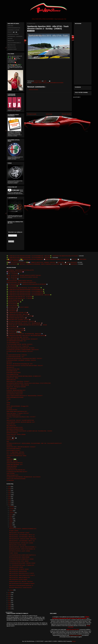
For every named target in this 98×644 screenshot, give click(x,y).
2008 (9, 607)
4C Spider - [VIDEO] (14, 531)
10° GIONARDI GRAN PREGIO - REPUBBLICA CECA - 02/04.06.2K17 (22, 339)
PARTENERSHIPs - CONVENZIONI (15, 36)
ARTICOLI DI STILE (12, 47)
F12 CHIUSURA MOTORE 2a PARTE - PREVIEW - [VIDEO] (22, 563)
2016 (9, 505)
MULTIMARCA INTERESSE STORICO (15, 429)
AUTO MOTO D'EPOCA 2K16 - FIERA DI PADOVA (18, 385)
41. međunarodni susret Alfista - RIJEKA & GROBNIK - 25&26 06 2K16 (23, 350)
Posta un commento (33, 90)
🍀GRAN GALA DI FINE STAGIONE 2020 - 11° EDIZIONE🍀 (20, 298)
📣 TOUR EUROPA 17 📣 (12, 309)
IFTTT (8, 419)
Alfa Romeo (9, 362)
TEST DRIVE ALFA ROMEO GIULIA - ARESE (16, 456)
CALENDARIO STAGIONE (13, 34)
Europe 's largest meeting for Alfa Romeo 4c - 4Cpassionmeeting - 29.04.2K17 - (25, 396)
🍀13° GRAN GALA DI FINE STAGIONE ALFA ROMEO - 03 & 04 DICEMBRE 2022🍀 (25, 290)
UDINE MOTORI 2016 (11, 468)
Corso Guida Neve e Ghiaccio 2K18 (15, 394)
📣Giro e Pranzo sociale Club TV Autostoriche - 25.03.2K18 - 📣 (21, 321)
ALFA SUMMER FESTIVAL (13, 374)
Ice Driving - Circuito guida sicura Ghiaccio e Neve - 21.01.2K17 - (21, 417)
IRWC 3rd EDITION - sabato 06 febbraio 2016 (20, 577)
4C (7, 353)
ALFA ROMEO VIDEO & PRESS (39, 83)
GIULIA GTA (9, 408)
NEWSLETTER (11, 41)
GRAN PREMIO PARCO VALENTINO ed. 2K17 (17, 411)
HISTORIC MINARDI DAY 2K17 (14, 415)
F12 (7, 401)
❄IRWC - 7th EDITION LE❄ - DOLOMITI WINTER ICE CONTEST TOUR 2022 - (24, 275)
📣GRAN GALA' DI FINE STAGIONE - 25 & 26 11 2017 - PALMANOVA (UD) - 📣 (25, 323)
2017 (9, 503)
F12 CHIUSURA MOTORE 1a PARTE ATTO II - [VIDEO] (21, 559)
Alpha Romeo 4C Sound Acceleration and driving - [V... (21, 586)
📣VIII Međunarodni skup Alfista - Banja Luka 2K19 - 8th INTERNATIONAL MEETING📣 (26, 335)
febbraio (11, 527)
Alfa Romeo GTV (10, 367)
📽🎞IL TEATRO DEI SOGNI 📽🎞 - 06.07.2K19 (17, 337)
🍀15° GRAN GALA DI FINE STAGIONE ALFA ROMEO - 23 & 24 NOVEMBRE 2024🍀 (26, 293)
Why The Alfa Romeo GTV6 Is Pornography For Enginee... (22, 583)
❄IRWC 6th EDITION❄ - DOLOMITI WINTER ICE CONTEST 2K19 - (22, 283)
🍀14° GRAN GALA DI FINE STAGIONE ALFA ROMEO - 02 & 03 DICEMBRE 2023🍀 (25, 291)
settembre (12, 513)
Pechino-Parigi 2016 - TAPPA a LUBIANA (16, 435)
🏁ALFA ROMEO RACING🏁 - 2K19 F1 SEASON (17, 307)
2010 (9, 603)
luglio (11, 517)
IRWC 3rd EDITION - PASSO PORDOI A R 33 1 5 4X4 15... (22, 575)
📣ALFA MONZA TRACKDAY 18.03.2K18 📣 (17, 318)
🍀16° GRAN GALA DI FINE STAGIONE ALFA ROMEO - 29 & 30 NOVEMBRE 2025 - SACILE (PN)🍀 (29, 258)
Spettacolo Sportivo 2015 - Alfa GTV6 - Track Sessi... (21, 581)
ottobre (11, 511)
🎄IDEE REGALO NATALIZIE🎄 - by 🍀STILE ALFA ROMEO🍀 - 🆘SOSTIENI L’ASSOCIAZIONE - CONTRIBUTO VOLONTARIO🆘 (15, 59)
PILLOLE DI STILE (11, 436)
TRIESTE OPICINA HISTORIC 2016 (15, 463)
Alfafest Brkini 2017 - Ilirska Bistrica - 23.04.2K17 (18, 381)
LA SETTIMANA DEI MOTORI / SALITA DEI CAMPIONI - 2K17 (21, 422)
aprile (11, 523)
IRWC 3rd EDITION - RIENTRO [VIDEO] (18, 571)
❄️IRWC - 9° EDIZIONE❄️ (13, 279)
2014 (9, 595)
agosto (11, 515)
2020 (9, 497)
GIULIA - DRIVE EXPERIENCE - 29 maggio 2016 (17, 406)
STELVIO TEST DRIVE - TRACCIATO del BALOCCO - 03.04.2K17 (21, 447)
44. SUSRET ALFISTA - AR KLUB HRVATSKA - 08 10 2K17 (20, 351)
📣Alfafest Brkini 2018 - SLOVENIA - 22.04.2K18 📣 (19, 320)
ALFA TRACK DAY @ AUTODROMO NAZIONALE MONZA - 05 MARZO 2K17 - (24, 376)
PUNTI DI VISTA (10, 440)
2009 (9, 605)
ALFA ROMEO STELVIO (12, 371)
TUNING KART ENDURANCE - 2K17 (15, 465)
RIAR (8, 442)
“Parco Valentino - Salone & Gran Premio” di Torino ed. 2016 (20, 270)
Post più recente (32, 114)
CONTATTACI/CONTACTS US (14, 28)
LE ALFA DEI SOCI (11, 424)
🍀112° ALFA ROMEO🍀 (12, 286)
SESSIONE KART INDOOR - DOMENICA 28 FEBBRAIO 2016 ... (23, 529)
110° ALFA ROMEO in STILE (13, 343)
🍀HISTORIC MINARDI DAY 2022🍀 (15, 300)
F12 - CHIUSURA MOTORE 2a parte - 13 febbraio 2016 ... (22, 565)
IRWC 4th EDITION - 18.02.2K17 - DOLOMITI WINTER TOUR (20, 420)
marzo (11, 525)
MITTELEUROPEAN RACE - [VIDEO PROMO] (19, 557)
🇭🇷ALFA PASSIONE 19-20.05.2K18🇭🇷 (15, 272)
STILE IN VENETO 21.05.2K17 (13, 450)
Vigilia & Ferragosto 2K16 (12, 475)
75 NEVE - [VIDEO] (13, 553)
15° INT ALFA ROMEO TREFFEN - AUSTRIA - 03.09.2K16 (19, 344)
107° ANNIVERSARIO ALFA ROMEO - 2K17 (16, 341)
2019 (9, 499)
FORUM (8, 403)
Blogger (74, 641)
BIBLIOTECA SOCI (12, 45)
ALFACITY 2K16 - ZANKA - (13, 378)
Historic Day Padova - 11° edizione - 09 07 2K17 (18, 413)
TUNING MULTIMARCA (12, 466)
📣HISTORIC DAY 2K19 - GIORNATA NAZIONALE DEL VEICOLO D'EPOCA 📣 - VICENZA (27, 325)
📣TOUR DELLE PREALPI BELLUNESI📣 (16, 330)
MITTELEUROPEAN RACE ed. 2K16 (15, 427)
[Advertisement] (49, 102)
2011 (9, 601)
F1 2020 (8, 399)
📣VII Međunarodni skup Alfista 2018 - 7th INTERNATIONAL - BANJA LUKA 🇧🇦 (25, 334)
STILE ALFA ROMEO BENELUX (14, 43)
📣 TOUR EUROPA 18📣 (12, 311)
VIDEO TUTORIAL (11, 473)
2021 (9, 495)
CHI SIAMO (10, 38)
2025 (9, 487)
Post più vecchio (66, 114)
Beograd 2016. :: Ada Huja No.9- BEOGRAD (16, 387)
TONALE (9, 457)
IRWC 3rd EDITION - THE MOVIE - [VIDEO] (19, 569)
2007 (9, 609)
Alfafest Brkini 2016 (11, 380)
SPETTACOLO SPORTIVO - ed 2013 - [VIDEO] (19, 551)
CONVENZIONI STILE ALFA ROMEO (15, 392)
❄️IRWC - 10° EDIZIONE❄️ (13, 274)
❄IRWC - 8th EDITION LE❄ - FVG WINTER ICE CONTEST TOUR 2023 (22, 277)
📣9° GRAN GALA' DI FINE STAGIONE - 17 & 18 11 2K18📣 (20, 316)
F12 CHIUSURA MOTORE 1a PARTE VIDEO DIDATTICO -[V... (23, 555)
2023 (9, 491)
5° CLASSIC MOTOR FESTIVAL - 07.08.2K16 (17, 355)
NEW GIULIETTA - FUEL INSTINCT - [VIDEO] (19, 533)
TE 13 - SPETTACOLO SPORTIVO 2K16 (15, 454)
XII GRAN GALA (10, 480)
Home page (49, 114)
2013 (9, 597)
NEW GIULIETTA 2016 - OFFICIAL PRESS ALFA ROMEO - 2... (23, 547)
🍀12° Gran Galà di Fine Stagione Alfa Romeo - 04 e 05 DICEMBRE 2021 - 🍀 (24, 288)
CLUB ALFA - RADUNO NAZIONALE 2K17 (16, 390)
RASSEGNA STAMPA (12, 49)
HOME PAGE (10, 26)
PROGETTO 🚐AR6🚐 (12, 32)
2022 (9, 493)
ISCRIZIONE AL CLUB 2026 (13, 30)
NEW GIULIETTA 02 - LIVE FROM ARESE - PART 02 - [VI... (22, 537)
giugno (11, 519)
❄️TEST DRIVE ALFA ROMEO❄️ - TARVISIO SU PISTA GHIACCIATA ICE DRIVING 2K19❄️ (27, 284)
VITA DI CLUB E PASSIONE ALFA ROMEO (16, 479)
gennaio (11, 590)
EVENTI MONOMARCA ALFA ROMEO (55, 83)
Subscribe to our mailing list (15, 232)
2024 (9, 489)
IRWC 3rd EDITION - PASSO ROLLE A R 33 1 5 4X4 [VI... (22, 573)
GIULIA (8, 404)
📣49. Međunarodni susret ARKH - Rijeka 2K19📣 (18, 314)
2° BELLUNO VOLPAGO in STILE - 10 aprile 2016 (18, 346)
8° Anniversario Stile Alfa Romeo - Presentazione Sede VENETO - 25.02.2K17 (24, 359)
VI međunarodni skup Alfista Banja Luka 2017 (17, 472)
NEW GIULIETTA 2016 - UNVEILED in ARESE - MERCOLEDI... (23, 539)
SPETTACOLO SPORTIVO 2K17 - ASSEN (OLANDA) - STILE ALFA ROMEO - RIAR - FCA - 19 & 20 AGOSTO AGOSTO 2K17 (34, 443)
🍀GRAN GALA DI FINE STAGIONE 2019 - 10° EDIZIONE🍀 (20, 297)
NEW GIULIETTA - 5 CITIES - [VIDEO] (17, 545)
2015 (9, 593)
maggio (11, 521)
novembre (12, 509)
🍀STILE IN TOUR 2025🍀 (13, 305)
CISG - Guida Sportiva (11, 389)
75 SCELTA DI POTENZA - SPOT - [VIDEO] (19, 561)
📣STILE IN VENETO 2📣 (12, 327)
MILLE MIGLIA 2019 (11, 426)
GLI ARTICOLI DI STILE (12, 410)
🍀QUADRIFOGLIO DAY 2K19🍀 (14, 302)
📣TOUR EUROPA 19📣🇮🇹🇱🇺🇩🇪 (14, 332)
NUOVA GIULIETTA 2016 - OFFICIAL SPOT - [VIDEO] (21, 543)
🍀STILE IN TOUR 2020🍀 (13, 304)
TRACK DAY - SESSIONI (12, 461)
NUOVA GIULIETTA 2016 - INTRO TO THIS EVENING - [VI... (22, 549)
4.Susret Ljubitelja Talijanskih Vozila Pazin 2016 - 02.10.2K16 (20, 348)
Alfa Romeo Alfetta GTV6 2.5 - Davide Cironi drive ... (21, 588)
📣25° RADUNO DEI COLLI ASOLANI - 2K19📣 (17, 313)
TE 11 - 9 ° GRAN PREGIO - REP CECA (15, 452)
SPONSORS (9, 445)
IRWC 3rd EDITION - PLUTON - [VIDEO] (18, 579)
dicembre (12, 507)
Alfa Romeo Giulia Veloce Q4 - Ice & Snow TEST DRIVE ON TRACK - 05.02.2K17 (25, 366)
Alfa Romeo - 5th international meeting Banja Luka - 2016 (20, 364)
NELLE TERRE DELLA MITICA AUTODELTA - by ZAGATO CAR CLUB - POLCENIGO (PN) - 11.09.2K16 (29, 431)
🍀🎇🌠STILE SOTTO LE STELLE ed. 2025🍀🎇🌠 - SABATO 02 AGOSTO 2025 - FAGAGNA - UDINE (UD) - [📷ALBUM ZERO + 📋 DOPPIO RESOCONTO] (42, 262)
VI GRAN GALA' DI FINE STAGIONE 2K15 (16, 470)
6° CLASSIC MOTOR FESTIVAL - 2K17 (15, 357)
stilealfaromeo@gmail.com (75, 635)
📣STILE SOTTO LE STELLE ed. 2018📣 (16, 328)
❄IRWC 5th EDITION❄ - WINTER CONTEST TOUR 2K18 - (20, 281)
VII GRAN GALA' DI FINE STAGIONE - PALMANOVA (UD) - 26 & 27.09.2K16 (24, 477)
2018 (9, 501)
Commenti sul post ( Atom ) (51, 119)
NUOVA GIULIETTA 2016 (12, 433)
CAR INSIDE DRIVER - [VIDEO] (16, 567)
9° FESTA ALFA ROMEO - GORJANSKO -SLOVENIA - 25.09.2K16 (21, 360)
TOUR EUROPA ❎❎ (11, 459)
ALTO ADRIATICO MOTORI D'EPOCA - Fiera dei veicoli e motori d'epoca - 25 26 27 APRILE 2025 (29, 383)
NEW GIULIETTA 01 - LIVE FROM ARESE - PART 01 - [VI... (22, 541)
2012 (9, 599)
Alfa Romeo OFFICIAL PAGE (13, 369)
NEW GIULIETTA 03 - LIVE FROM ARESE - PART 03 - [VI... (22, 535)
